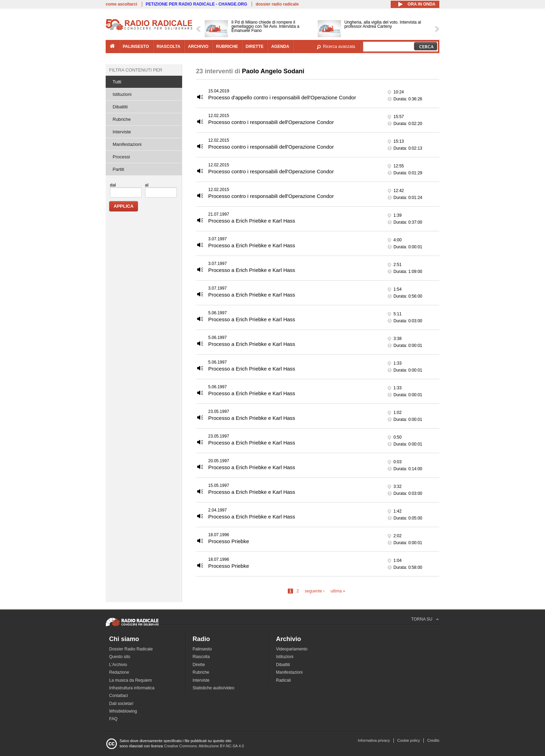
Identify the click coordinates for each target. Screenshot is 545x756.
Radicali (283, 680)
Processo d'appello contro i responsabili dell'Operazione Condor (282, 97)
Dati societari (121, 704)
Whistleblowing (123, 711)
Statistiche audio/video (213, 688)
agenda (280, 47)
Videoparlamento (292, 649)
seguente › (315, 591)
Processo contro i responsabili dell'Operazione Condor (271, 122)
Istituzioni (122, 94)
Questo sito (120, 657)
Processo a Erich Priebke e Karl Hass (252, 221)
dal (113, 185)
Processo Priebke (229, 541)
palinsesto (136, 47)
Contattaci (119, 696)
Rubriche (122, 119)
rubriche (227, 47)
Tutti (117, 82)
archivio (198, 47)
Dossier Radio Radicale (131, 649)
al (147, 185)
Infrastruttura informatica (132, 688)
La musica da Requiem (131, 680)
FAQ (113, 719)
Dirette (199, 665)
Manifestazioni (127, 144)
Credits (433, 740)
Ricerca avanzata (339, 47)
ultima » (338, 591)
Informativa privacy (374, 740)
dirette (255, 47)
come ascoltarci (121, 4)
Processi (121, 157)
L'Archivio (118, 665)
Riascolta (201, 657)
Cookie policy (409, 740)
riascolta (169, 47)
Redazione (119, 672)
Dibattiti (120, 107)
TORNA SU (422, 619)
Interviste (122, 132)
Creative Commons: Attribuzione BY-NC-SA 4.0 (204, 746)
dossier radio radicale (277, 4)
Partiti (118, 169)
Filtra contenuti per (136, 70)
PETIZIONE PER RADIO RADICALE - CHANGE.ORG (196, 4)
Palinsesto (202, 649)
